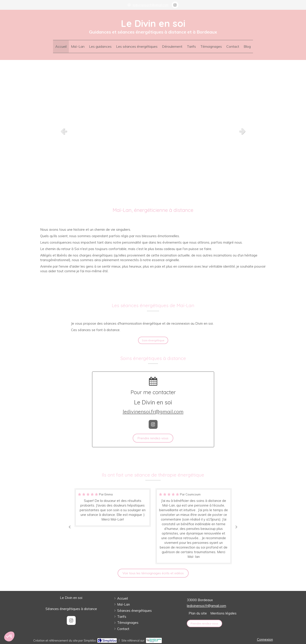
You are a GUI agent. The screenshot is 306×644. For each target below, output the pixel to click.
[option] (153, 131)
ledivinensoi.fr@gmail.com (153, 411)
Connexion (265, 639)
